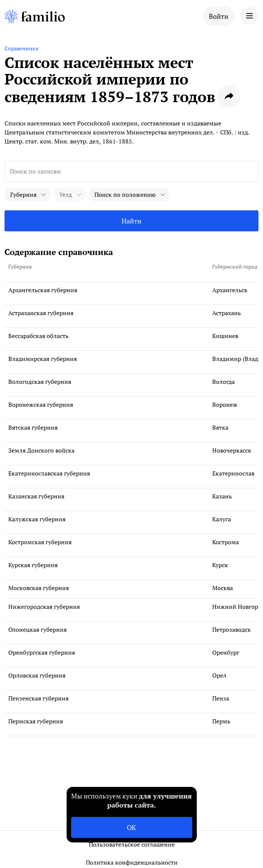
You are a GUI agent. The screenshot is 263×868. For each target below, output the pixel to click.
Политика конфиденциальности (132, 862)
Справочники (22, 48)
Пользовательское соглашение (132, 844)
